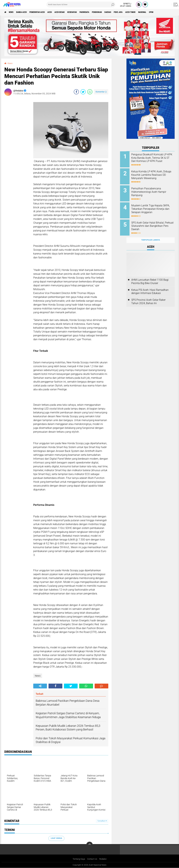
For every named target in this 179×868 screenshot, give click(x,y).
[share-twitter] (83, 92)
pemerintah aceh (45, 12)
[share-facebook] (76, 92)
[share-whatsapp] (90, 92)
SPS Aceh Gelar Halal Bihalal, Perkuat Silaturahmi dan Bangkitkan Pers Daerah (154, 223)
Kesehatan (88, 12)
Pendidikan (118, 12)
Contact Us (92, 859)
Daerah (132, 12)
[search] (81, 4)
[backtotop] (89, 845)
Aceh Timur (159, 12)
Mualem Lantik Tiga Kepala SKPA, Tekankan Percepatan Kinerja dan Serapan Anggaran (155, 206)
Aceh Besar (72, 12)
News (13, 12)
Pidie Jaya (144, 12)
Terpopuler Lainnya (151, 235)
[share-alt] (40, 686)
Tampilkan (102, 821)
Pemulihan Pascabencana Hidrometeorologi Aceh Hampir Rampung (153, 190)
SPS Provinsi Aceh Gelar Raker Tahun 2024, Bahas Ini (148, 297)
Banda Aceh (26, 12)
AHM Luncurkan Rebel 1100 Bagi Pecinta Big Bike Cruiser (150, 276)
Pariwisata (103, 12)
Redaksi (104, 859)
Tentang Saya (78, 859)
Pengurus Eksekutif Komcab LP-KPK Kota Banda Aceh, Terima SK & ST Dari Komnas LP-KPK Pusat (154, 159)
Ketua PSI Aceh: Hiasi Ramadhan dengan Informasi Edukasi (150, 286)
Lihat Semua (56, 838)
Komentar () (101, 92)
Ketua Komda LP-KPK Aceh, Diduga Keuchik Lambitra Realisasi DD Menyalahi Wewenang (153, 176)
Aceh (60, 12)
